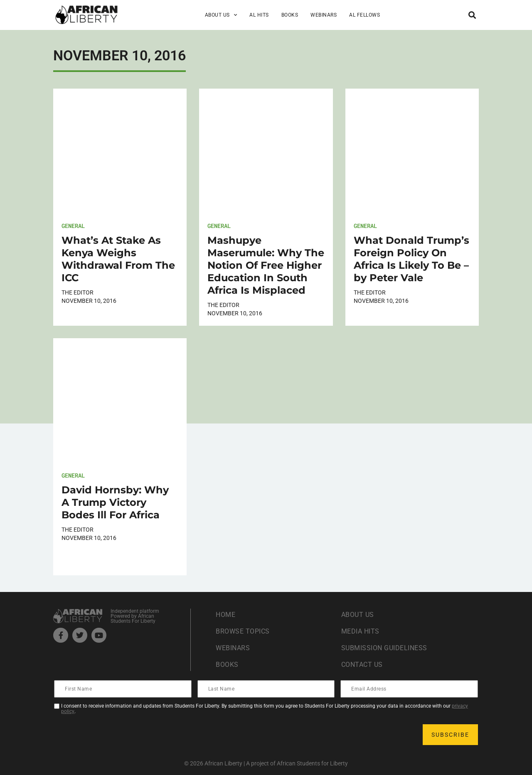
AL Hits (259, 15)
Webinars (324, 15)
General (73, 226)
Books (290, 15)
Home (225, 615)
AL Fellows (365, 15)
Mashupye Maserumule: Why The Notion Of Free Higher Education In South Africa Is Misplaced (266, 265)
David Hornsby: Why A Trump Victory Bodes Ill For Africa (115, 502)
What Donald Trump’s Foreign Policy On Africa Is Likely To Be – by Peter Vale (411, 259)
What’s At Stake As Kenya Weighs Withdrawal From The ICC (118, 259)
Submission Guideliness (384, 648)
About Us (221, 15)
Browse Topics (243, 631)
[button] (472, 15)
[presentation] (118, 735)
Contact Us (362, 665)
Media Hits (360, 631)
